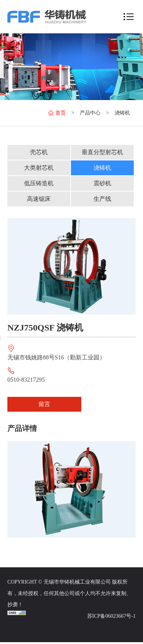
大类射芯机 (39, 168)
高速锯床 (39, 199)
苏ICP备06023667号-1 (111, 616)
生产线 (102, 199)
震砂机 (102, 183)
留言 (44, 404)
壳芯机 (39, 152)
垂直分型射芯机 (102, 152)
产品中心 (90, 113)
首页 (57, 113)
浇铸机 (122, 113)
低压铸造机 (39, 183)
